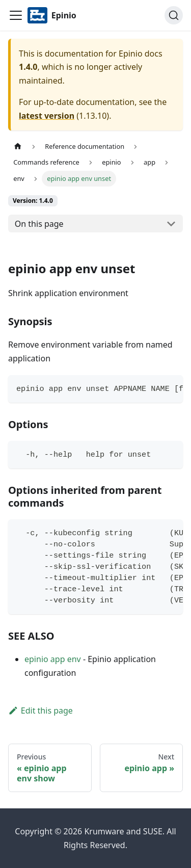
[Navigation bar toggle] (16, 15)
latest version (47, 116)
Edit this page (40, 711)
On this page (39, 224)
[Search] (174, 15)
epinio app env (53, 659)
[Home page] (18, 147)
